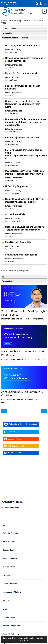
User (41, 4)
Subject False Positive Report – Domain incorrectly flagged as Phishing (25, 200)
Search (37, 4)
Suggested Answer (3, 58)
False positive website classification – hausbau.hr (24, 87)
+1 (29, 186)
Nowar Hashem (13, 114)
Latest (14, 49)
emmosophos (13, 144)
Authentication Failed (16, 214)
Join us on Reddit (13, 439)
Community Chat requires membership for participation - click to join (24, 639)
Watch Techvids (12, 453)
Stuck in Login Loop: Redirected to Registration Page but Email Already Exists (23, 104)
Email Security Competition (19, 242)
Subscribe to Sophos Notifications (20, 424)
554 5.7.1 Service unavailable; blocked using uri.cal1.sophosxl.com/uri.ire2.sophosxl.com (26, 154)
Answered (3, 187)
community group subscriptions (21, 255)
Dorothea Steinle (14, 193)
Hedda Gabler (12, 52)
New (44, 11)
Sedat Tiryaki (12, 80)
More (30, 13)
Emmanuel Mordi (14, 221)
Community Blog (17, 13)
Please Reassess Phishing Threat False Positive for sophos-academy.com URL (24, 172)
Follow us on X (12, 432)
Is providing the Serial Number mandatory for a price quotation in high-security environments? (26, 122)
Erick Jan (11, 68)
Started (14, 259)
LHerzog (10, 261)
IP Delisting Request (15, 186)
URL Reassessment (14, 446)
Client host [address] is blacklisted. (22, 138)
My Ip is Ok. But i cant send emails (22, 73)
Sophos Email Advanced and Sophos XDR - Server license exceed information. (26, 228)
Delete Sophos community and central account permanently (24, 59)
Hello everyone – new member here (23, 46)
